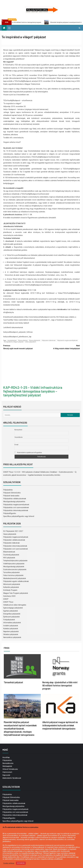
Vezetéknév (19, 437)
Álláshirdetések (9, 552)
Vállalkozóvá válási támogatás (15, 605)
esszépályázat (12, 340)
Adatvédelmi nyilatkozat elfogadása (28, 453)
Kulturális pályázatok (11, 587)
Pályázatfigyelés (10, 513)
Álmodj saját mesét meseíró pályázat (22, 347)
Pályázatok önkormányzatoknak (15, 546)
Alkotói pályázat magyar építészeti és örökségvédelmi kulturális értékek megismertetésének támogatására (60, 725)
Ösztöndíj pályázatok (11, 555)
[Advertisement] (41, 368)
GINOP (6, 599)
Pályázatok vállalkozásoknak (14, 540)
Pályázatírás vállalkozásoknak (15, 499)
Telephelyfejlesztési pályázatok (15, 561)
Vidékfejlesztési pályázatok (14, 564)
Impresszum (7, 772)
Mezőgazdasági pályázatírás (14, 502)
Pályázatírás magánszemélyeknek (16, 505)
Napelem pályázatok (11, 631)
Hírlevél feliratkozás (10, 769)
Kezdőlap (6, 757)
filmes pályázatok (35, 340)
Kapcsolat (6, 775)
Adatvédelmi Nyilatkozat (12, 778)
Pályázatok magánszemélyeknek (67, 340)
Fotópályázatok (9, 620)
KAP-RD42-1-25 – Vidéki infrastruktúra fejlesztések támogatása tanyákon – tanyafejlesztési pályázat (33, 391)
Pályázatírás (8, 490)
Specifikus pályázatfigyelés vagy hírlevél (19, 516)
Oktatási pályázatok (11, 634)
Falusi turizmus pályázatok (13, 575)
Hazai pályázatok (10, 534)
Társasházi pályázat (13, 682)
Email (16, 445)
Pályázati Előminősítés (12, 493)
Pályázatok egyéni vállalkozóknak (16, 581)
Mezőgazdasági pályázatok (14, 567)
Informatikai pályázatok (12, 623)
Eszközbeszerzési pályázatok (15, 569)
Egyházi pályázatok (11, 611)
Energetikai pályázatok (12, 614)
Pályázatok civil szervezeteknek (16, 549)
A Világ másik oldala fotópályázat (61, 347)
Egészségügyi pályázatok (13, 608)
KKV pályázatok (9, 558)
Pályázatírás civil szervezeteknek (16, 508)
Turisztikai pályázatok (11, 572)
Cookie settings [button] (9, 863)
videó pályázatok (30, 342)
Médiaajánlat (7, 766)
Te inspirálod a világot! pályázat (14, 342)
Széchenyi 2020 (9, 596)
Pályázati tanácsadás (11, 496)
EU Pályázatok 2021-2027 (13, 531)
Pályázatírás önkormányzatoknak (16, 510)
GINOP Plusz (8, 602)
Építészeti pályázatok (11, 617)
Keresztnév (18, 430)
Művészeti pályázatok (12, 584)
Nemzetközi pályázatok (12, 637)
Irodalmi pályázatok (11, 626)
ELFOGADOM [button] (21, 863)
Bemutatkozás (8, 763)
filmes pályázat (23, 340)
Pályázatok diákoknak (49, 340)
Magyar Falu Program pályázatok (16, 593)
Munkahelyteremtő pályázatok (15, 578)
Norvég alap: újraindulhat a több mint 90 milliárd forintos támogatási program (60, 685)
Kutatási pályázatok (11, 629)
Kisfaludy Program (10, 590)
